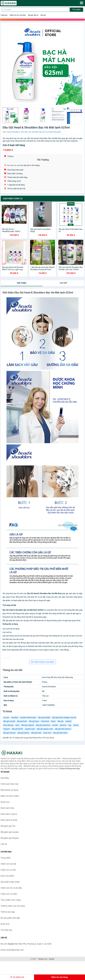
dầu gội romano (9, 733)
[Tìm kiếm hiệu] (36, 10)
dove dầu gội (8, 725)
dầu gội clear (36, 733)
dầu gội (61, 721)
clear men (47, 733)
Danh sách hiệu (7, 808)
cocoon (6, 718)
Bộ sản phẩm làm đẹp (10, 918)
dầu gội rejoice (23, 733)
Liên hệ (4, 844)
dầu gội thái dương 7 (63, 729)
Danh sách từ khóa (9, 820)
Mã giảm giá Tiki (8, 826)
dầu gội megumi (28, 725)
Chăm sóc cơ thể (8, 870)
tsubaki (68, 721)
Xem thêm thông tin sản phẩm (42, 662)
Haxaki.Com (43, 959)
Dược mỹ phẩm (7, 876)
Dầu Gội (43, 15)
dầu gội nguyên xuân (45, 729)
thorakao (15, 718)
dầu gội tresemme (43, 725)
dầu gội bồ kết (17, 729)
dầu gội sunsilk (9, 721)
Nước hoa (5, 924)
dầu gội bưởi (22, 721)
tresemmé (45, 721)
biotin (53, 721)
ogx (70, 725)
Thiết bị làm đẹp (8, 912)
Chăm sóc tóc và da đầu (18, 15)
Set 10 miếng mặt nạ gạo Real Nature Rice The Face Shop (32, 738)
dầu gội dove (34, 721)
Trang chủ (4, 15)
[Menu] (82, 3)
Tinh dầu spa (6, 930)
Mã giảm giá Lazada (10, 832)
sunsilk (55, 725)
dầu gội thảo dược (60, 733)
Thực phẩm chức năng (11, 900)
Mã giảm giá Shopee (10, 838)
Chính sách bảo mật (9, 784)
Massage (45, 636)
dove (17, 725)
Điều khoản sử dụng (9, 790)
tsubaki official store (28, 718)
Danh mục (5, 802)
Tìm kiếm (76, 10)
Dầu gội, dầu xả (33, 15)
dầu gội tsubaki (44, 718)
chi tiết (63, 283)
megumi (7, 729)
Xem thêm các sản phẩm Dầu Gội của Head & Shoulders (41, 132)
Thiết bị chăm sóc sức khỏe (13, 906)
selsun (76, 725)
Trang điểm (6, 858)
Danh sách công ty (9, 814)
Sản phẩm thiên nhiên (10, 882)
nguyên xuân (30, 729)
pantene (63, 725)
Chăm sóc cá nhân (9, 894)
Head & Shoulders (13, 132)
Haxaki (52, 959)
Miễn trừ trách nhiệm (10, 796)
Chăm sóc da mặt (8, 864)
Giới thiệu (21, 283)
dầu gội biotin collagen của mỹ (64, 718)
